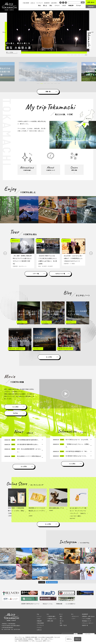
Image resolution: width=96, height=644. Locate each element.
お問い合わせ (91, 2)
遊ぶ (61, 619)
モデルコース (75, 616)
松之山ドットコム (48, 604)
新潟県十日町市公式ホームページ (30, 604)
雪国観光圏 (59, 604)
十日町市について (52, 619)
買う (61, 623)
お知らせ (33, 3)
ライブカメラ (40, 3)
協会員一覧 (85, 625)
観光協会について (87, 621)
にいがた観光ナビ (71, 604)
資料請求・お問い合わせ (88, 616)
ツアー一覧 (36, 274)
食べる (62, 621)
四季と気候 (50, 621)
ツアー (74, 619)
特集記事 (71, 6)
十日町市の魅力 (51, 616)
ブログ (64, 6)
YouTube (15, 413)
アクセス (79, 6)
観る (61, 616)
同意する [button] (78, 639)
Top (38, 614)
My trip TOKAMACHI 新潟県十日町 (9, 6)
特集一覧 (48, 92)
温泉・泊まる (63, 625)
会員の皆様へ (54, 3)
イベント (57, 6)
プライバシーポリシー (88, 623)
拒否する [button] (69, 639)
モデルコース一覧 (60, 274)
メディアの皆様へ (87, 619)
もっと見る (49, 357)
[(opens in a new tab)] (48, 72)
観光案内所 (47, 3)
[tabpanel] (48, 31)
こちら (39, 641)
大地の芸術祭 (26, 3)
